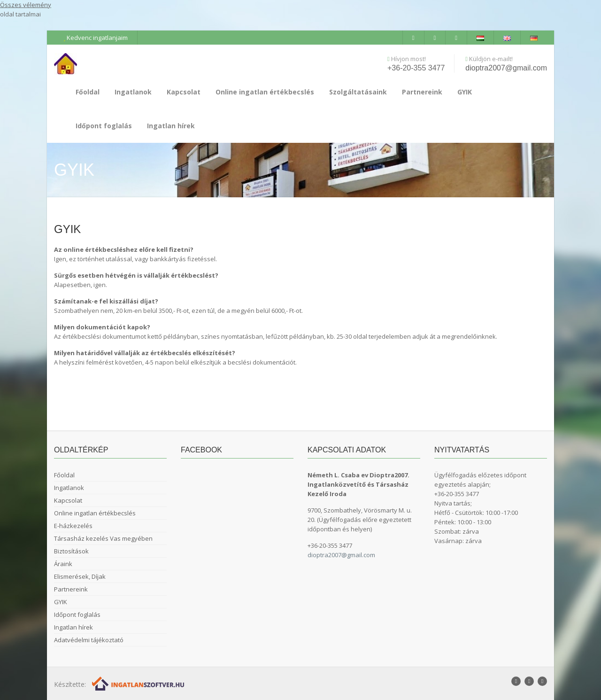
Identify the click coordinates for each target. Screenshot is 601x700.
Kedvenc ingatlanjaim (96, 38)
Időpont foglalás (104, 126)
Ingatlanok (133, 92)
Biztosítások (71, 551)
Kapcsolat (184, 92)
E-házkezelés (73, 526)
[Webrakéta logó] (139, 683)
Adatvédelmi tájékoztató (89, 640)
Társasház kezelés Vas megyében (103, 538)
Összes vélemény (26, 5)
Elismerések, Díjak (80, 576)
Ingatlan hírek (171, 126)
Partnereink (422, 92)
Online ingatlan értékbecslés (265, 92)
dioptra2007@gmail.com (506, 68)
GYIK (465, 92)
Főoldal (88, 92)
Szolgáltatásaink (358, 92)
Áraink (63, 564)
